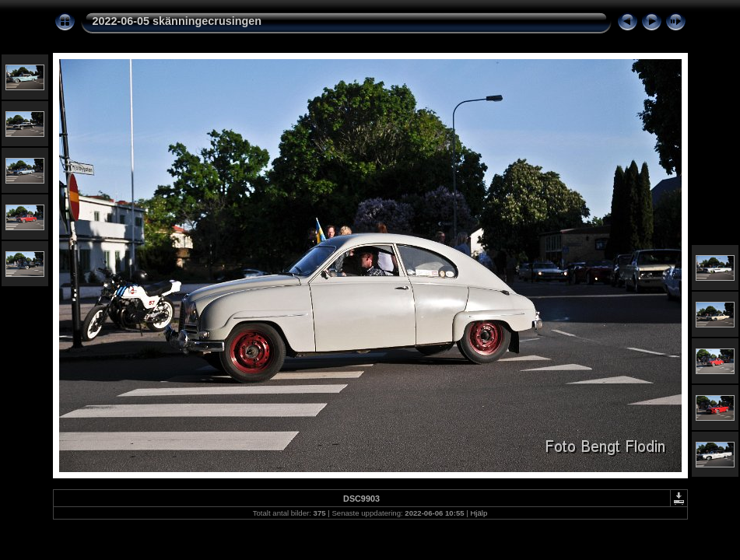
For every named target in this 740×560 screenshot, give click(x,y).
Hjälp (479, 513)
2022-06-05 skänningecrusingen (177, 21)
